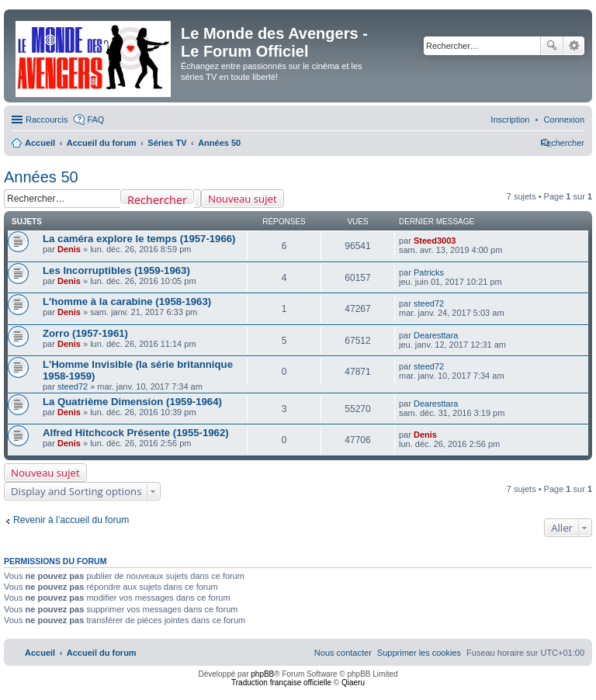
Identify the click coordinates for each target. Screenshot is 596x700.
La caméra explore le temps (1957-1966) (139, 239)
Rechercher (552, 46)
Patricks (429, 272)
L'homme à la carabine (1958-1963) (127, 301)
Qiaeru (353, 683)
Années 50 (41, 177)
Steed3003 (435, 241)
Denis (69, 249)
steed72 (429, 303)
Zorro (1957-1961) (85, 333)
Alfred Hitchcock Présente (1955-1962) (136, 433)
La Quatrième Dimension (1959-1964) (132, 402)
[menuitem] (564, 120)
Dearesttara (436, 335)
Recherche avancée (574, 46)
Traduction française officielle (281, 683)
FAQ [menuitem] (95, 120)
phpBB (262, 674)
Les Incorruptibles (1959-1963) (116, 270)
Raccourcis (47, 120)
